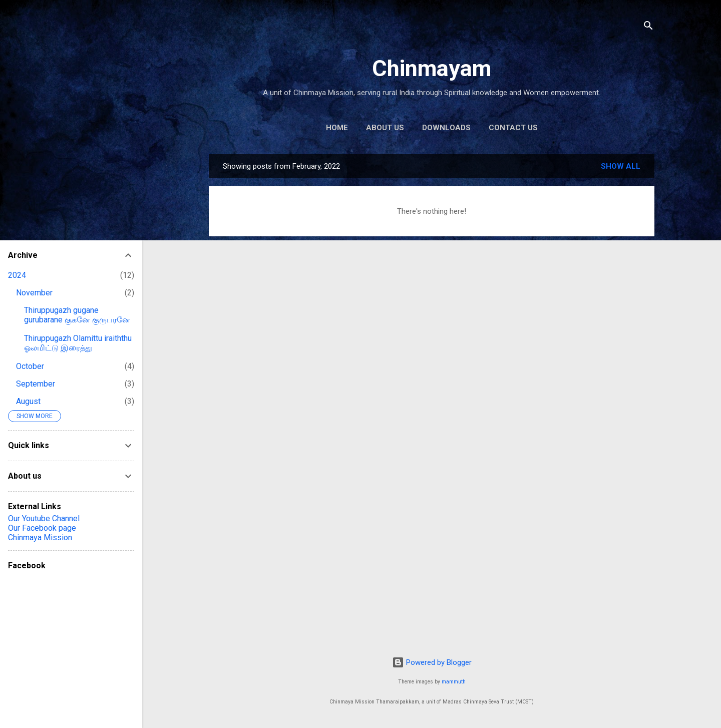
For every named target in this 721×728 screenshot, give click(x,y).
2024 (17, 275)
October (30, 366)
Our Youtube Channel (44, 518)
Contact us (513, 128)
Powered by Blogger (432, 662)
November (34, 293)
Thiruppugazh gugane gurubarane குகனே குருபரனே (77, 315)
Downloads (446, 128)
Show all (621, 166)
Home (337, 128)
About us (385, 128)
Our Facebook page (42, 528)
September (36, 384)
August (28, 401)
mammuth (454, 682)
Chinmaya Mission (40, 537)
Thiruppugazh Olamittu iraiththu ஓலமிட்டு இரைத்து (78, 343)
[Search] (648, 27)
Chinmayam (432, 68)
